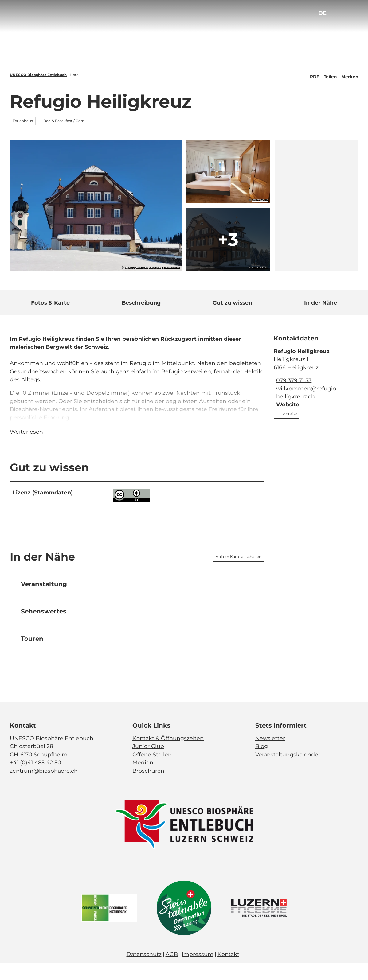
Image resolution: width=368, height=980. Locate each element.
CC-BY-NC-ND (172, 268)
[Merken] (350, 75)
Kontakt (228, 971)
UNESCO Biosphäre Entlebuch (38, 75)
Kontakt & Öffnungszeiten (168, 755)
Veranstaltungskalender (288, 771)
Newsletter (270, 755)
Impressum (198, 971)
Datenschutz (144, 971)
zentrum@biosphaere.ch (44, 787)
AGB (172, 971)
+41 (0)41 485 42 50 (35, 779)
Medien (143, 779)
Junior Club (148, 763)
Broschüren (148, 787)
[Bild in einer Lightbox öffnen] (184, 841)
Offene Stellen (152, 771)
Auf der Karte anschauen (239, 573)
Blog (262, 763)
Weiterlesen (26, 449)
